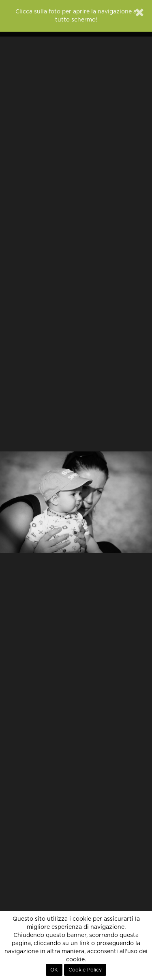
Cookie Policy (85, 970)
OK (54, 970)
